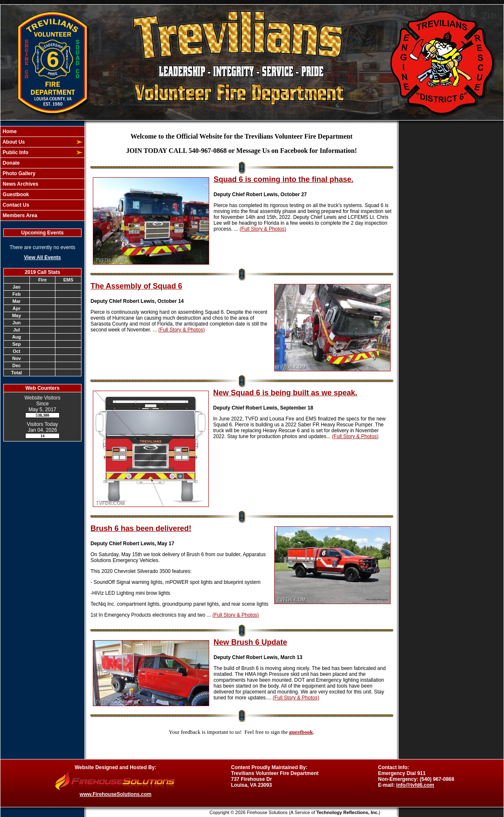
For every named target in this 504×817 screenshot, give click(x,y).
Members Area (19, 215)
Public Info (15, 152)
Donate (10, 163)
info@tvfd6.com (415, 785)
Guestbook (15, 194)
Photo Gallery (18, 173)
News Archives (20, 184)
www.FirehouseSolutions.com (116, 794)
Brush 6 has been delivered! (141, 528)
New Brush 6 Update (251, 642)
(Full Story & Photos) (263, 229)
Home (9, 131)
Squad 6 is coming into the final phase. (284, 179)
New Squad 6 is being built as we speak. (285, 393)
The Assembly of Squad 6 (136, 286)
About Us (13, 142)
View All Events (42, 257)
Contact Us (15, 205)
